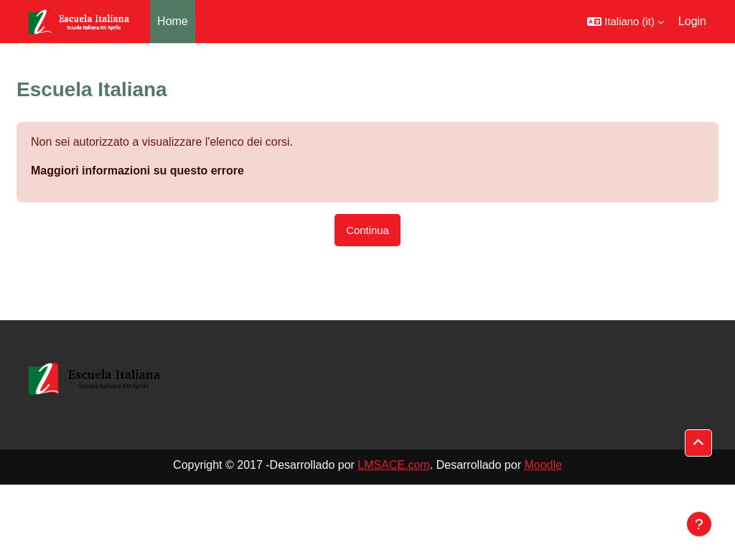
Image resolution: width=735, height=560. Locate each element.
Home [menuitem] (173, 21)
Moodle (543, 465)
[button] (626, 22)
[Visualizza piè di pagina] (699, 524)
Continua (367, 230)
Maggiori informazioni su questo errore (137, 171)
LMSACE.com (393, 465)
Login (692, 21)
